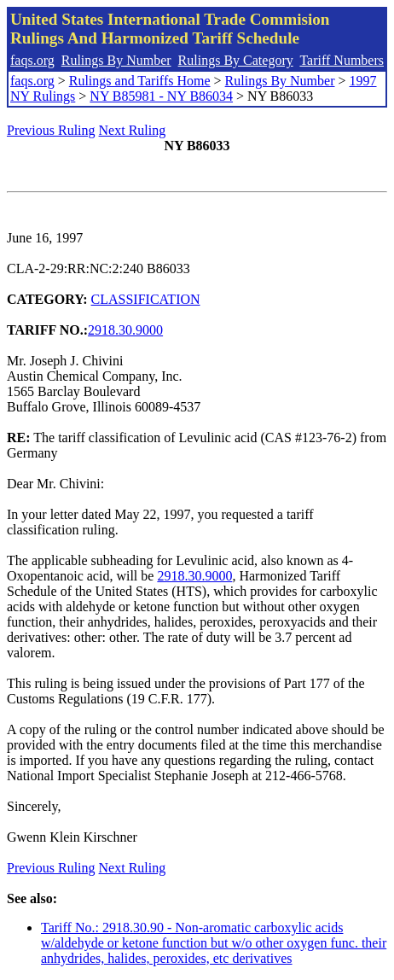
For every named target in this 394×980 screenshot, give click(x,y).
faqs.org (32, 60)
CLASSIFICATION (146, 299)
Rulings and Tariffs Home (140, 81)
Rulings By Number (116, 60)
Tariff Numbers (342, 60)
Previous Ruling (51, 130)
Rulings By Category (236, 60)
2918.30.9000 (125, 330)
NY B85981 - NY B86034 (161, 96)
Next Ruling (133, 130)
